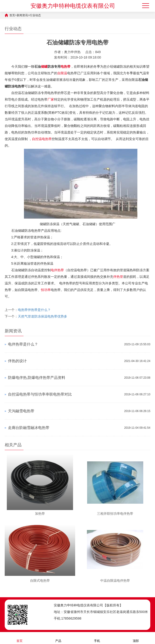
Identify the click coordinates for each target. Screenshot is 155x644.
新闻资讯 (22, 15)
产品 (58, 638)
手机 (97, 638)
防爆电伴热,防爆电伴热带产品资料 (37, 378)
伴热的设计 (17, 361)
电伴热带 (57, 270)
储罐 (44, 67)
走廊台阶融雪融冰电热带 (29, 428)
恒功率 (46, 290)
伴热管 (118, 277)
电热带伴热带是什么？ (34, 310)
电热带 (66, 67)
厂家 (51, 99)
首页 (12, 15)
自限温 (62, 73)
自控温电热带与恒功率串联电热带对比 (40, 394)
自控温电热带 (42, 139)
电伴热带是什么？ (23, 344)
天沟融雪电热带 (21, 411)
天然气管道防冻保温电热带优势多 (43, 316)
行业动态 (35, 15)
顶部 (136, 638)
